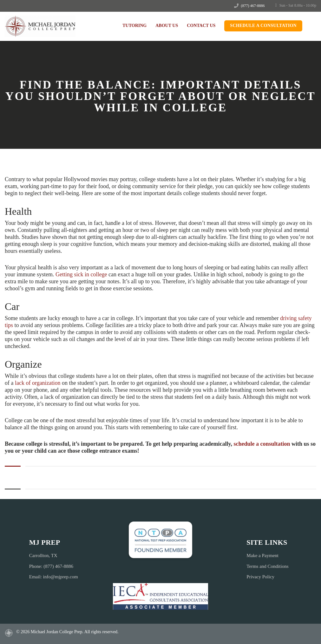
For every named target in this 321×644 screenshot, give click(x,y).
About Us (167, 26)
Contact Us (201, 26)
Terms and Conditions (267, 566)
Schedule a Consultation (263, 26)
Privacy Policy (260, 577)
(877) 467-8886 (253, 6)
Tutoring (134, 26)
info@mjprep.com (61, 577)
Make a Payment (262, 555)
